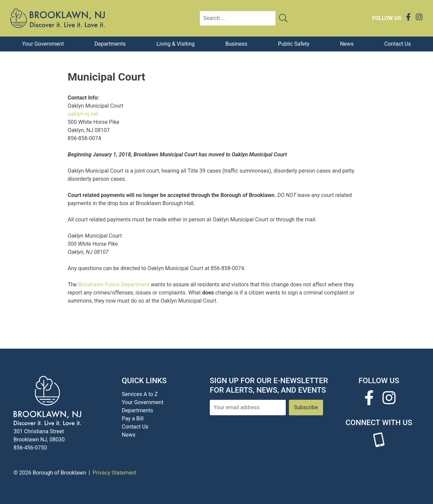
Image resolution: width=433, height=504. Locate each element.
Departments (110, 44)
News (347, 44)
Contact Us (398, 44)
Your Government (43, 44)
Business (236, 44)
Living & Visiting (176, 44)
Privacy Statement (115, 473)
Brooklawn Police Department (114, 284)
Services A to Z (140, 394)
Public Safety (294, 44)
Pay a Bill (133, 419)
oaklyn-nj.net (83, 114)
